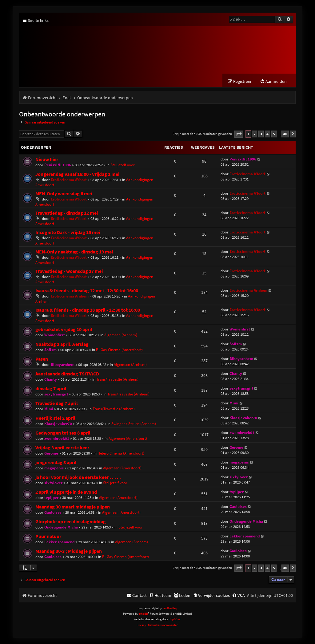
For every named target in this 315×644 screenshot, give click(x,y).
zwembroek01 (57, 439)
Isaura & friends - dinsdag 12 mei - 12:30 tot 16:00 (87, 291)
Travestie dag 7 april (57, 404)
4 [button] (267, 134)
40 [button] (285, 134)
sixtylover (53, 483)
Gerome (51, 454)
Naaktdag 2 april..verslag (62, 344)
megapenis (54, 468)
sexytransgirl (56, 394)
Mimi (49, 409)
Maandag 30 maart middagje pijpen (73, 507)
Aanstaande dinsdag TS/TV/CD (67, 374)
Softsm (50, 350)
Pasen (42, 359)
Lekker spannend (59, 542)
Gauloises (53, 513)
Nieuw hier (47, 160)
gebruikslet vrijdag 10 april (64, 330)
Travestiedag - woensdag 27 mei (69, 271)
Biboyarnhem (63, 365)
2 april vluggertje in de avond (66, 492)
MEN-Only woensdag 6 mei (64, 194)
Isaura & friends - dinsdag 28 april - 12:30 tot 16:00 (88, 310)
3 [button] (261, 134)
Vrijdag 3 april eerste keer (62, 448)
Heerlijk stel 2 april (55, 418)
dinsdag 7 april (51, 389)
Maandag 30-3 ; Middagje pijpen (69, 551)
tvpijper (51, 498)
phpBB (144, 614)
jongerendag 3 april (56, 463)
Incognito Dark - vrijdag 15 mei (68, 233)
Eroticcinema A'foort (69, 180)
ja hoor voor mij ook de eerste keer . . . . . (78, 478)
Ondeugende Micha (61, 527)
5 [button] (274, 134)
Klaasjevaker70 (58, 424)
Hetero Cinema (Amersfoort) (121, 454)
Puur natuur (48, 537)
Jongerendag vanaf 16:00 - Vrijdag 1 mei (77, 174)
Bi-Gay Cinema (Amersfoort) (119, 350)
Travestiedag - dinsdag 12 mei (67, 213)
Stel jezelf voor (123, 165)
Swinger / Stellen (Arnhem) (134, 424)
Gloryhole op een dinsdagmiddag (71, 522)
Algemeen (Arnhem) (121, 335)
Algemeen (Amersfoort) (128, 439)
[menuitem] (273, 82)
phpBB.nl (175, 620)
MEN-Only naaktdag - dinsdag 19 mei (74, 252)
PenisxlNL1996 (58, 165)
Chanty (51, 380)
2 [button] (255, 134)
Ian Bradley (170, 608)
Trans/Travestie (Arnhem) (117, 380)
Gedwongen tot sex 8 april (63, 433)
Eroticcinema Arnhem (70, 296)
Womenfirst (55, 335)
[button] (239, 134)
